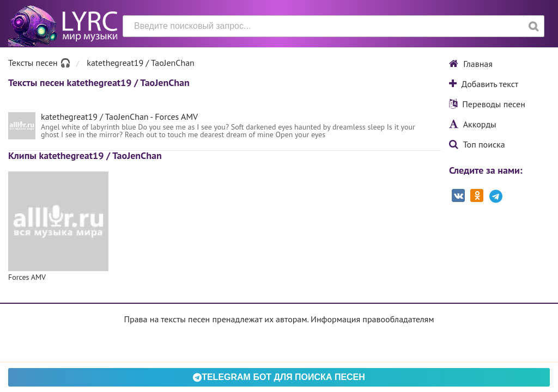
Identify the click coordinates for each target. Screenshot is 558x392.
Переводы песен (487, 104)
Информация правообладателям (372, 319)
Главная (471, 64)
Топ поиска (477, 144)
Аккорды (473, 124)
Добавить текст (484, 84)
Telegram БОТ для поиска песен (279, 377)
